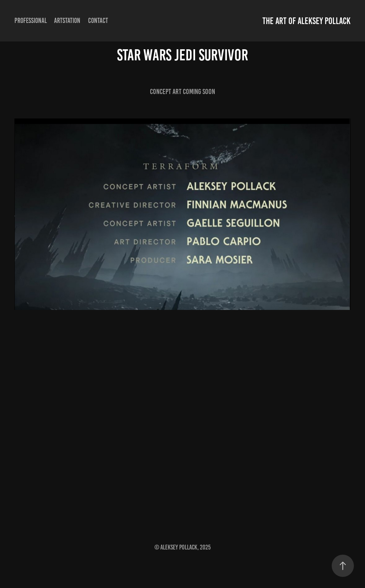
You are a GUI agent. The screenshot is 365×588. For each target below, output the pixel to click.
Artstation (67, 21)
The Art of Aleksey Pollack (307, 21)
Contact (98, 21)
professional (31, 21)
